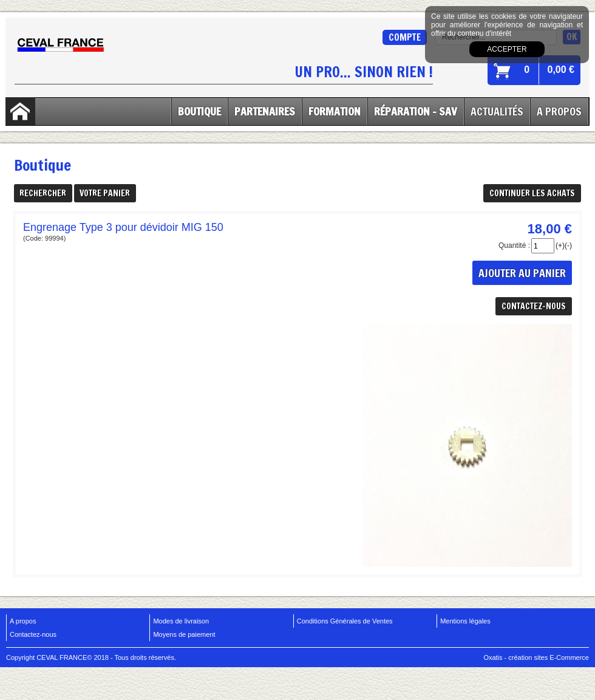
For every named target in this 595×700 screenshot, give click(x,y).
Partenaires (265, 111)
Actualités (497, 111)
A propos (23, 621)
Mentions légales (465, 621)
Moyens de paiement (184, 634)
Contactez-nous (33, 634)
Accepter (507, 49)
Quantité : (514, 245)
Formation (335, 111)
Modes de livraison (181, 621)
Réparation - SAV (416, 111)
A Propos (559, 111)
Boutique (199, 111)
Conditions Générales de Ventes (345, 621)
